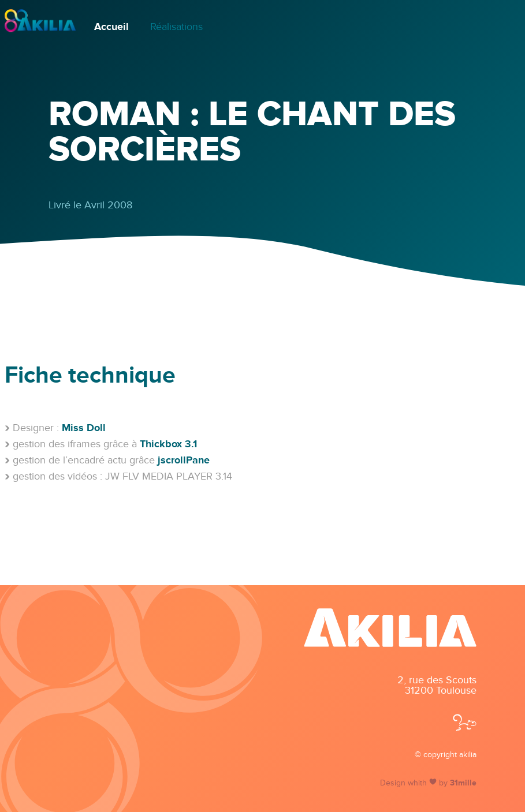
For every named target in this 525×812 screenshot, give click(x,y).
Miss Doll (84, 428)
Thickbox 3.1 (168, 444)
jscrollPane (184, 460)
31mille (463, 783)
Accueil (111, 27)
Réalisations (176, 27)
